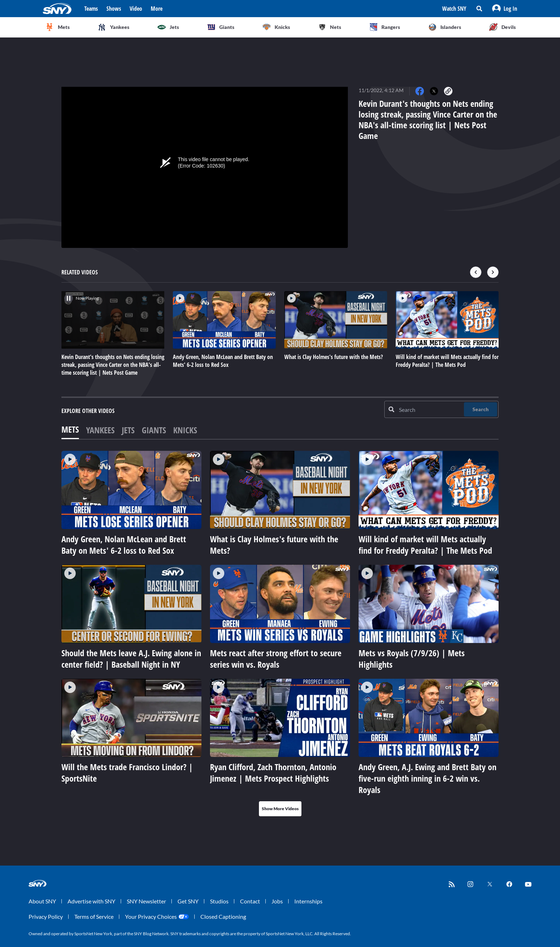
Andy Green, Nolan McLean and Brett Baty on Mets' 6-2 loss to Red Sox (124, 545)
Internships (308, 901)
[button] (505, 9)
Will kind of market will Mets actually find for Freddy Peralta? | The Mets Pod (425, 545)
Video (136, 9)
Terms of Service (94, 916)
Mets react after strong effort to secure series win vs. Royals (276, 659)
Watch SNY (454, 9)
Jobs (277, 901)
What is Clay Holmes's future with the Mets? (274, 545)
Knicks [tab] (185, 430)
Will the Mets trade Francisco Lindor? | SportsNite (127, 772)
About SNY (42, 901)
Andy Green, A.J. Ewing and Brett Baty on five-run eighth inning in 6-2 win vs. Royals (427, 778)
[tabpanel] (280, 634)
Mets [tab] (70, 429)
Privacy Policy (46, 916)
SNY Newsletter (146, 901)
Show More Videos (280, 809)
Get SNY (188, 901)
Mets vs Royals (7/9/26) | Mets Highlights (412, 659)
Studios (219, 901)
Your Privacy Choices (151, 916)
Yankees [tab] (100, 430)
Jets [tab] (128, 430)
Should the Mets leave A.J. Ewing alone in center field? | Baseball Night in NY (131, 659)
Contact (250, 901)
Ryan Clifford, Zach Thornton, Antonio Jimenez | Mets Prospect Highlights (273, 772)
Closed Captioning (223, 916)
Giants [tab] (154, 430)
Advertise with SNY (91, 901)
